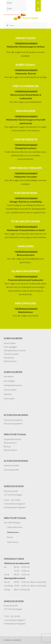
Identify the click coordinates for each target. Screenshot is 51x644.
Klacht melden (10, 361)
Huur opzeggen (10, 347)
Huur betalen (10, 343)
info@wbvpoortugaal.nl (26, 43)
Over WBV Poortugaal (12, 523)
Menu (10, 25)
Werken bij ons (10, 450)
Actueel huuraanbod (13, 420)
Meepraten (9, 358)
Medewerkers (10, 443)
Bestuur (7, 446)
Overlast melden (11, 354)
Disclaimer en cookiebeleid (12, 640)
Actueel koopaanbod (13, 424)
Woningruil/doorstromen (15, 350)
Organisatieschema (12, 439)
